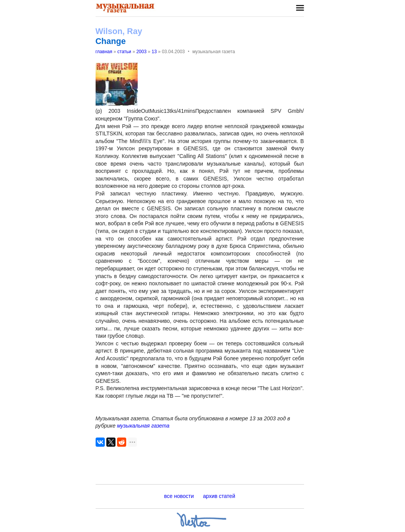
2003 (141, 52)
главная (104, 52)
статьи (124, 52)
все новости (179, 496)
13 (154, 52)
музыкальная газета (143, 426)
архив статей (219, 496)
